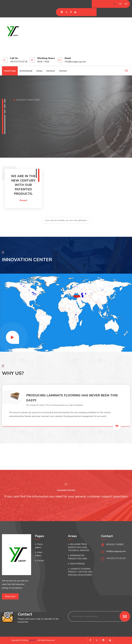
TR (120, 4)
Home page (10, 71)
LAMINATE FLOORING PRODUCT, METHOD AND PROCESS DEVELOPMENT (80, 572)
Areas (39, 71)
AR (126, 4)
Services (51, 71)
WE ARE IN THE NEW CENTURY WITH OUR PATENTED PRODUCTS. (23, 185)
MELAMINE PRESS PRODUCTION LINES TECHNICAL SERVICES (79, 547)
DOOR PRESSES (77, 564)
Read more (10, 596)
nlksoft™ (33, 640)
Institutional (26, 71)
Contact (63, 71)
